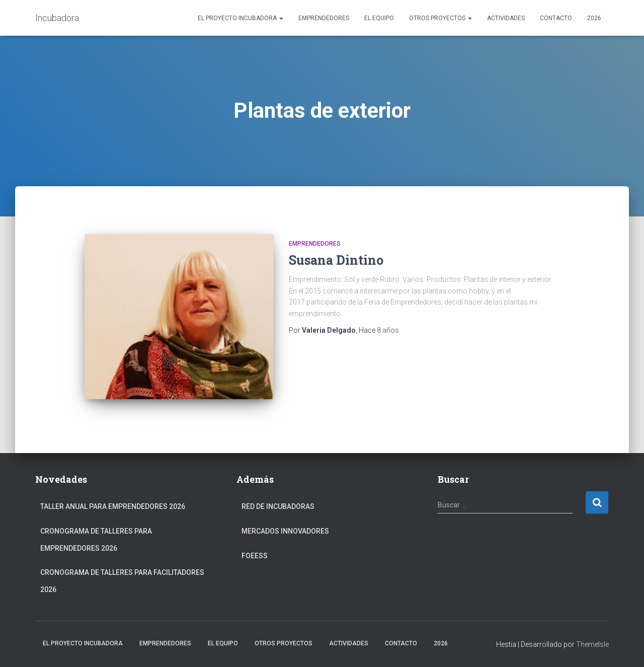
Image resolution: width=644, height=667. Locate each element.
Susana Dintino (336, 260)
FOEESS (255, 556)
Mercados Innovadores (285, 531)
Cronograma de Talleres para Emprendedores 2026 (96, 540)
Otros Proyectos (440, 18)
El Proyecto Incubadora (240, 18)
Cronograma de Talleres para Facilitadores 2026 (122, 581)
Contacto (556, 18)
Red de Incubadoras (278, 506)
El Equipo (379, 18)
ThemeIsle (592, 644)
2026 (594, 18)
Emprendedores (324, 18)
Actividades (506, 18)
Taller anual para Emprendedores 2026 (113, 506)
